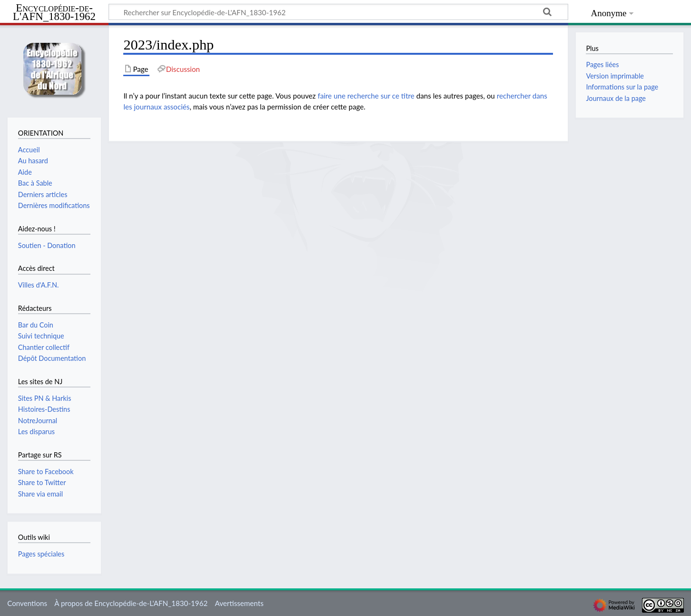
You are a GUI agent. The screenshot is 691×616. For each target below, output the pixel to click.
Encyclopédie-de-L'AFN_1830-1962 (54, 13)
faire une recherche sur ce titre (366, 96)
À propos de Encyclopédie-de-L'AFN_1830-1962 (131, 603)
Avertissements (239, 603)
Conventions (27, 603)
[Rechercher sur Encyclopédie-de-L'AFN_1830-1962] (338, 12)
